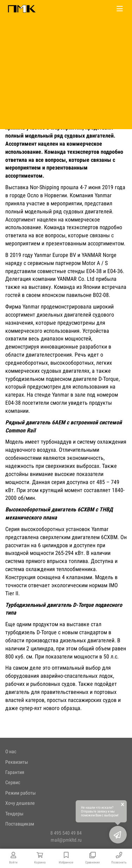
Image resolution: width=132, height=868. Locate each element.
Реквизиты (17, 762)
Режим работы (21, 793)
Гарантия (15, 772)
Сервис (13, 782)
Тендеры (14, 814)
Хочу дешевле (20, 803)
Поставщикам (20, 824)
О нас (11, 751)
